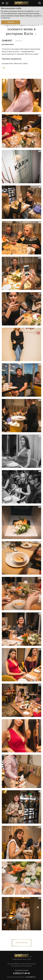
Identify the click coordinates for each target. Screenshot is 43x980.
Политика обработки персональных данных (22, 964)
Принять (11, 22)
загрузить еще (22, 943)
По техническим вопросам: (22, 977)
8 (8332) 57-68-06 (22, 973)
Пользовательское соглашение (22, 966)
